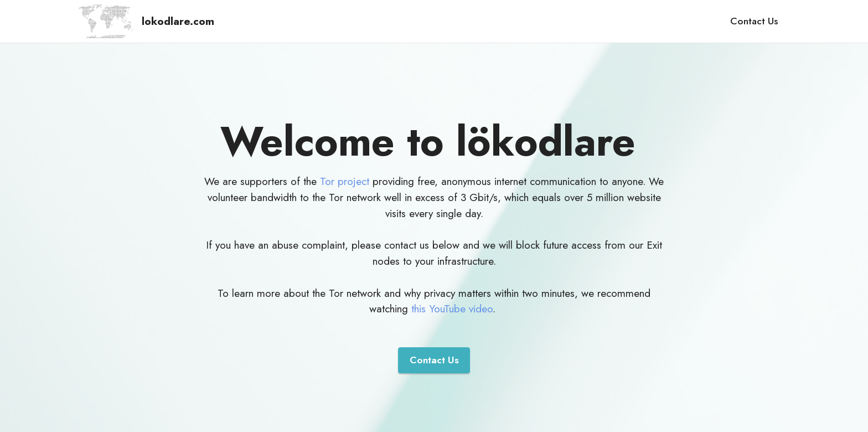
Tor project (345, 181)
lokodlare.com (178, 21)
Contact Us (754, 21)
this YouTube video (452, 308)
